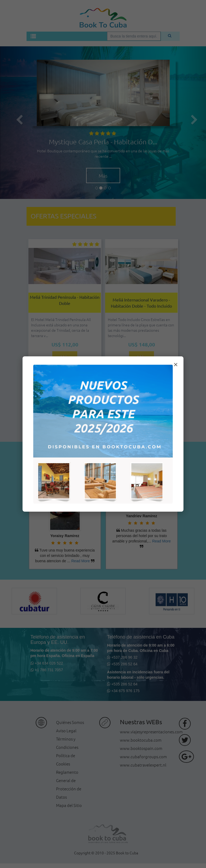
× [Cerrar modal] (176, 365)
